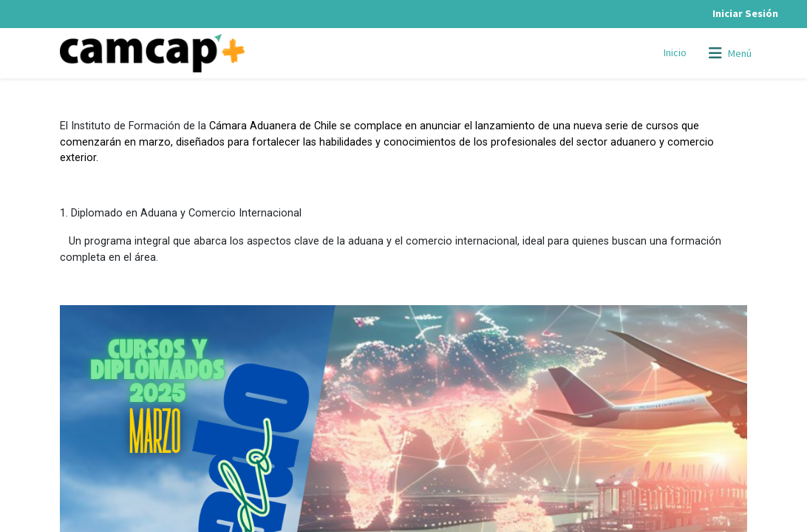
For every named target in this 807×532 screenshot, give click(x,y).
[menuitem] (675, 53)
